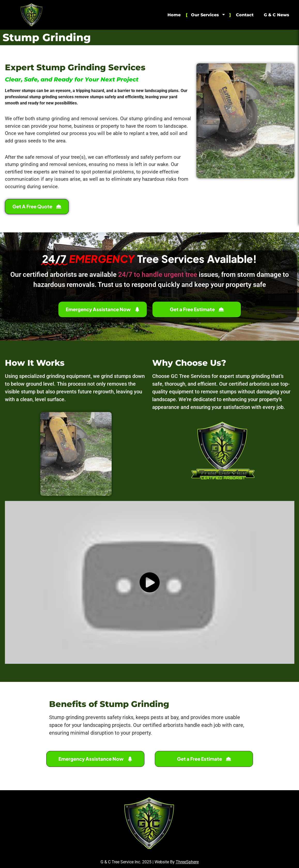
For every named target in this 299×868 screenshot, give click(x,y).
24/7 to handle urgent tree (158, 275)
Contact (245, 15)
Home (174, 15)
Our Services (208, 15)
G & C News (277, 15)
